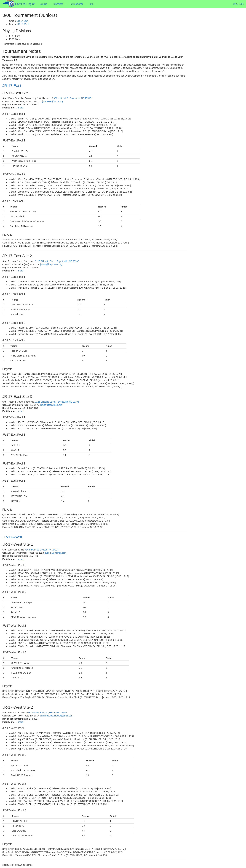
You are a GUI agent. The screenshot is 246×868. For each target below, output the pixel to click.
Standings (59, 4)
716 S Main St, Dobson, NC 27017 (42, 550)
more (21, 108)
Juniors (44, 4)
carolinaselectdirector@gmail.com (56, 716)
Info (92, 4)
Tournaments (78, 4)
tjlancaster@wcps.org (52, 101)
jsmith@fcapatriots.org (51, 264)
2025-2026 (238, 4)
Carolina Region (25, 4)
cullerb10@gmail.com (56, 553)
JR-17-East (23, 21)
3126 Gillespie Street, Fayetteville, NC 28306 (57, 261)
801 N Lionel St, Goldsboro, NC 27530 (72, 98)
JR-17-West (23, 24)
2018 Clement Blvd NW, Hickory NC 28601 (46, 713)
